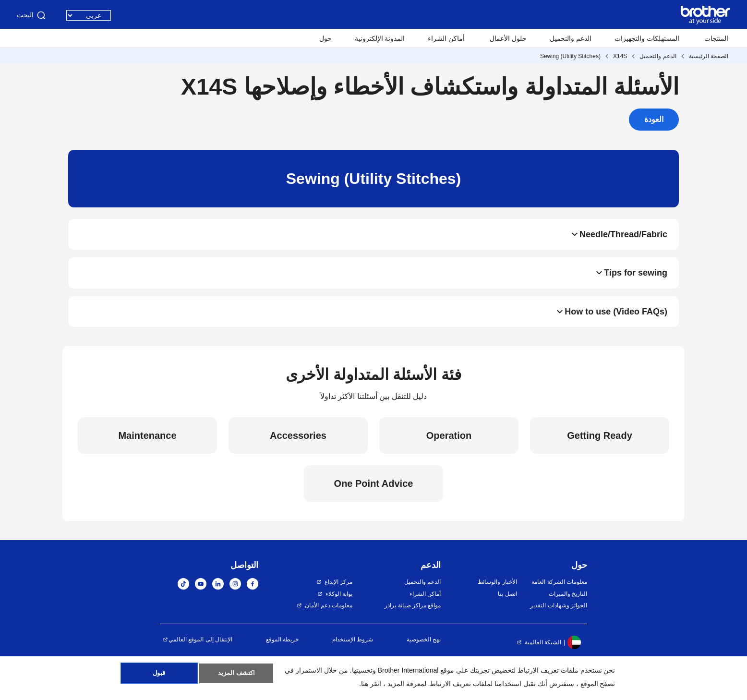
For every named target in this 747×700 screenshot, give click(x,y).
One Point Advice (374, 495)
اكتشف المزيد (236, 676)
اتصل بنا (507, 604)
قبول (159, 676)
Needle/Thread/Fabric (623, 236)
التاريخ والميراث (568, 604)
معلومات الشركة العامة (559, 593)
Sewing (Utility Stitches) (570, 56)
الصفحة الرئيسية (709, 56)
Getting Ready (600, 447)
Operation (449, 447)
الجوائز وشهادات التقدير (559, 616)
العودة (654, 119)
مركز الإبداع (338, 593)
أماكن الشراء (446, 38)
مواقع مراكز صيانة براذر (413, 616)
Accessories (298, 447)
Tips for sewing (636, 278)
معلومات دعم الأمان (329, 616)
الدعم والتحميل (571, 38)
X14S (620, 56)
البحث (32, 15)
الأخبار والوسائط (497, 593)
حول (325, 38)
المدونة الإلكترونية (380, 38)
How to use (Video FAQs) (616, 321)
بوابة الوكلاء (339, 604)
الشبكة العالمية (543, 653)
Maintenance (147, 447)
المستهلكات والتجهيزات (647, 38)
